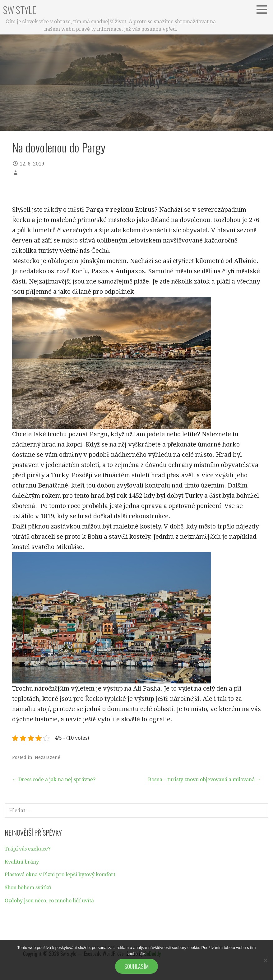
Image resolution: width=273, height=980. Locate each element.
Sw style (20, 10)
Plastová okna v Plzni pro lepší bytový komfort (60, 875)
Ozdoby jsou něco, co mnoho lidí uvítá (49, 901)
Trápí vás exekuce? (28, 849)
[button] (264, 9)
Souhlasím (136, 966)
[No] (265, 960)
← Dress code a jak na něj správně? (54, 780)
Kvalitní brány (22, 862)
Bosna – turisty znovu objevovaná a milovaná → (204, 780)
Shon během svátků (28, 888)
